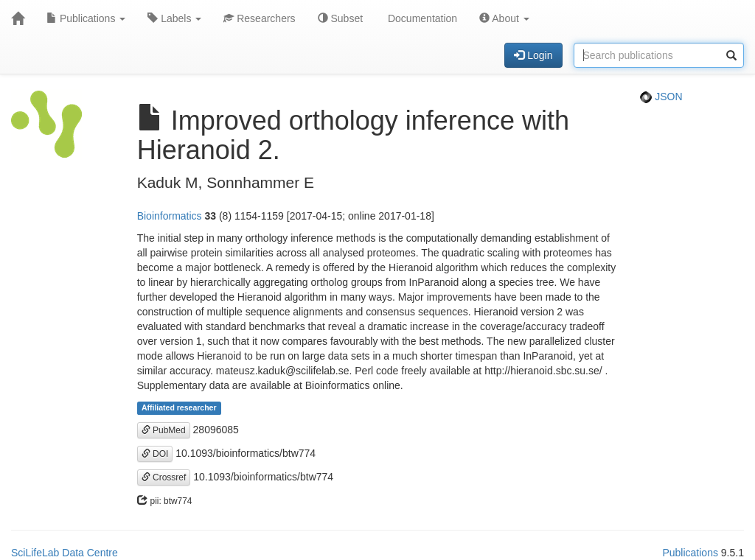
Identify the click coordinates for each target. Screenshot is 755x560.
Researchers (259, 18)
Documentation (421, 18)
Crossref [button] (164, 477)
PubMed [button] (164, 430)
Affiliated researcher (179, 408)
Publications (86, 18)
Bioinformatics (170, 216)
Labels (174, 18)
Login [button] (533, 55)
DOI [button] (155, 454)
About (504, 18)
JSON (661, 97)
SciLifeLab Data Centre (65, 553)
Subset (340, 18)
